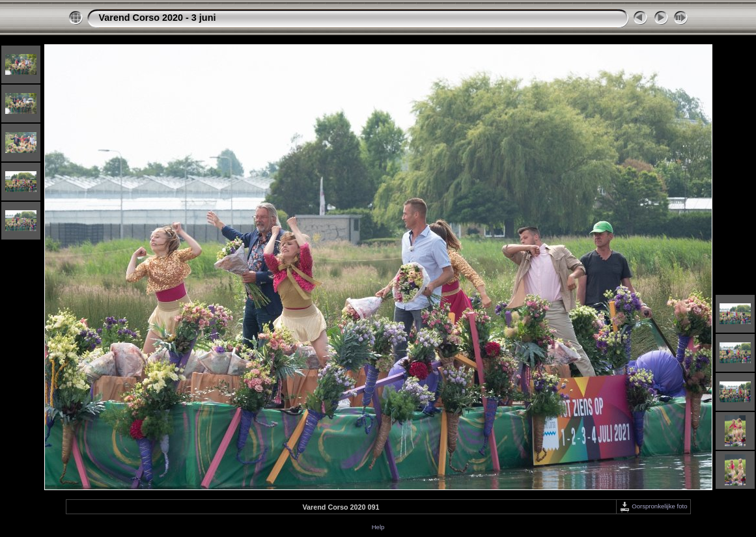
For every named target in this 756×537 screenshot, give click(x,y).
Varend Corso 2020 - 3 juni (158, 18)
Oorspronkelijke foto (653, 506)
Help (378, 527)
